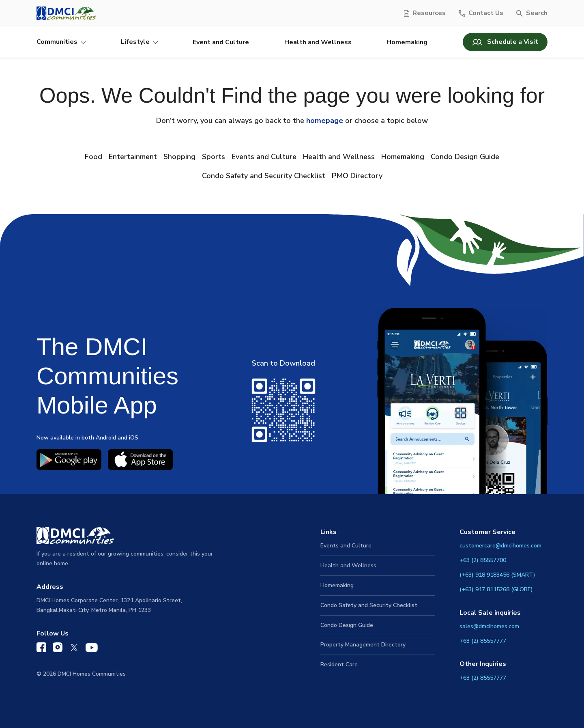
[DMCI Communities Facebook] (41, 649)
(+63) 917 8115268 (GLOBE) (496, 589)
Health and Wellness (318, 42)
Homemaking (407, 42)
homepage (325, 121)
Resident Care (339, 664)
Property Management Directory (363, 645)
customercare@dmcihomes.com (500, 546)
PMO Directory (357, 176)
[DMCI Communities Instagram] (58, 649)
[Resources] (425, 13)
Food (93, 157)
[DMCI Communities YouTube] (92, 649)
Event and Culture (221, 42)
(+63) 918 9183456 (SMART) (497, 575)
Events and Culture (264, 157)
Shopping (179, 157)
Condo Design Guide (465, 157)
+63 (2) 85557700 (483, 560)
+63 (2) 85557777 (483, 641)
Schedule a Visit (505, 42)
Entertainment (133, 157)
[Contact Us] (481, 13)
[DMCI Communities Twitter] (74, 649)
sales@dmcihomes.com (489, 626)
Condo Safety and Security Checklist (264, 176)
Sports (214, 157)
